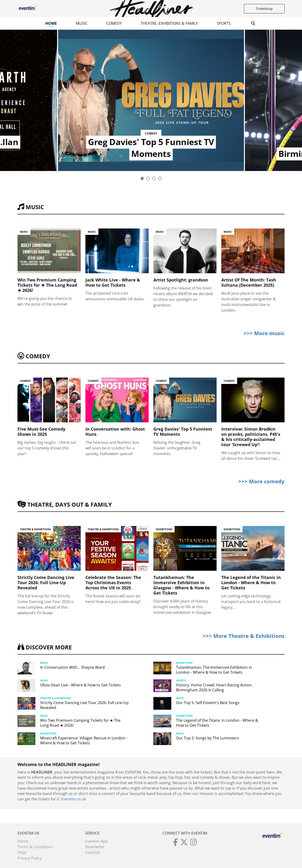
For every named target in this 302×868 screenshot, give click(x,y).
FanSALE (93, 852)
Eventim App (96, 841)
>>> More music (264, 333)
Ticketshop (264, 9)
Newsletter (95, 847)
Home (51, 23)
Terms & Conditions (35, 847)
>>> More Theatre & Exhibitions (244, 636)
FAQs (22, 852)
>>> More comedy (261, 481)
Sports (224, 23)
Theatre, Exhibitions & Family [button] (169, 23)
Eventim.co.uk (73, 799)
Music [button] (82, 23)
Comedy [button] (114, 23)
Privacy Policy (29, 858)
